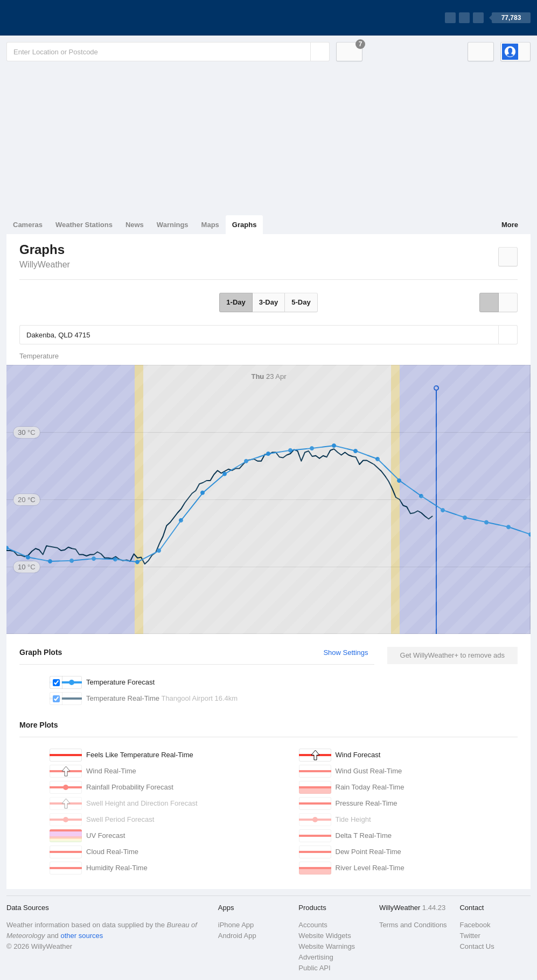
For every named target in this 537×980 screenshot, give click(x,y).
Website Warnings (327, 946)
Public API (314, 968)
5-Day (301, 302)
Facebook (475, 925)
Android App (237, 936)
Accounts (313, 925)
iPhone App (236, 925)
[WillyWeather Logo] (57, 18)
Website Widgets (325, 936)
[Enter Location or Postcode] (168, 52)
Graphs (245, 225)
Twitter (470, 936)
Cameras (28, 225)
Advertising (316, 957)
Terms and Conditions (413, 925)
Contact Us (477, 946)
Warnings (173, 225)
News (135, 225)
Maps (210, 225)
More (510, 225)
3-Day (268, 302)
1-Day (236, 302)
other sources (82, 936)
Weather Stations (84, 225)
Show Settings (346, 653)
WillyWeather (45, 265)
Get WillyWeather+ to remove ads (452, 655)
